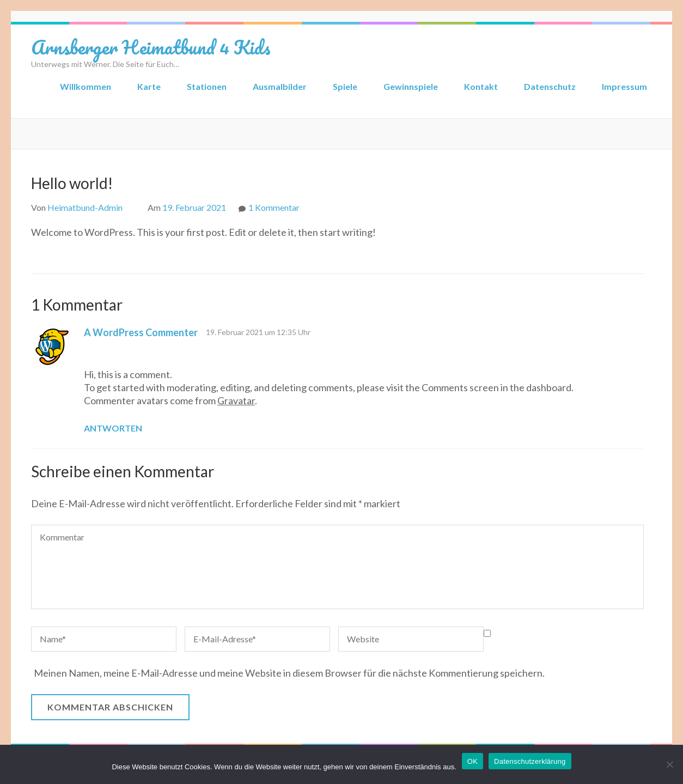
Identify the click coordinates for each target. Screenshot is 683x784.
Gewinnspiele (411, 86)
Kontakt (481, 86)
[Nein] (669, 764)
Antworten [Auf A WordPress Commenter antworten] (113, 428)
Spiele (345, 86)
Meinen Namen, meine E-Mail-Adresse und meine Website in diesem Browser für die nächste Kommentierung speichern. (289, 673)
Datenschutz (550, 86)
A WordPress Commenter (141, 332)
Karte (149, 86)
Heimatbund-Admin (85, 207)
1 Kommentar (274, 207)
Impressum (624, 86)
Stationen (207, 86)
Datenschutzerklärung (530, 761)
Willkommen (86, 86)
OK (472, 761)
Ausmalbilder (280, 86)
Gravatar (236, 400)
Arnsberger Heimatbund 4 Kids (151, 47)
